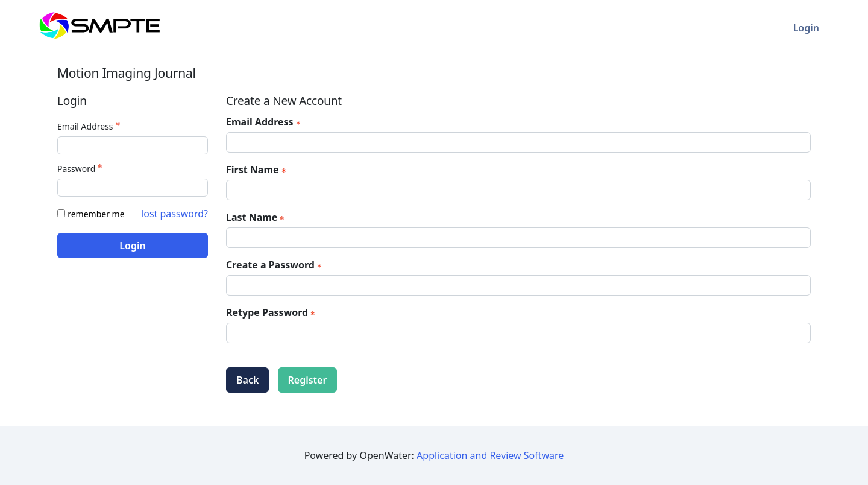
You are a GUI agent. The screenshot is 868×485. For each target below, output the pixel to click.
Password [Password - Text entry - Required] (81, 169)
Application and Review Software (490, 455)
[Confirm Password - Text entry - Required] (518, 333)
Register (308, 380)
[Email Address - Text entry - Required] (133, 145)
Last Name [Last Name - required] (256, 217)
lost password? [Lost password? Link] (175, 214)
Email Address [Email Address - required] (265, 122)
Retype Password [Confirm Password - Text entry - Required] (272, 312)
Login (806, 28)
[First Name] (518, 190)
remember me (96, 214)
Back (247, 380)
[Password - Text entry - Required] (133, 188)
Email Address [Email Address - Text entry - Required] (90, 126)
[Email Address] (518, 142)
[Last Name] (518, 238)
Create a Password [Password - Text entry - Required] (275, 265)
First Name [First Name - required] (257, 170)
